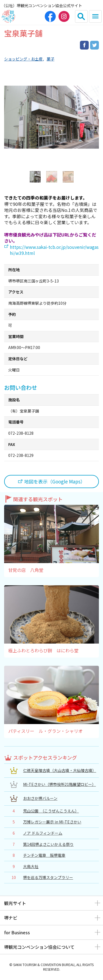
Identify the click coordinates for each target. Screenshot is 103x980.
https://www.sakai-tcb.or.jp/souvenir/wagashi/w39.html (54, 250)
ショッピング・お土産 (23, 59)
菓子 (51, 59)
